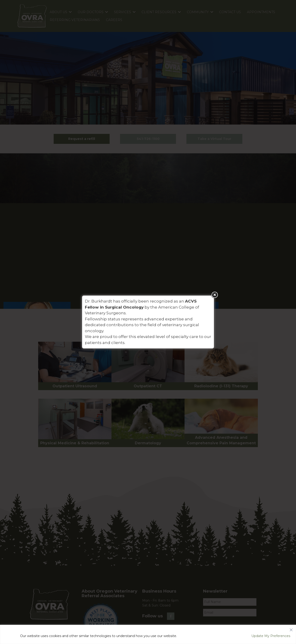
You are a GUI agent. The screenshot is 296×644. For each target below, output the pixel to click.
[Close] (291, 629)
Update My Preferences (271, 636)
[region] (148, 634)
